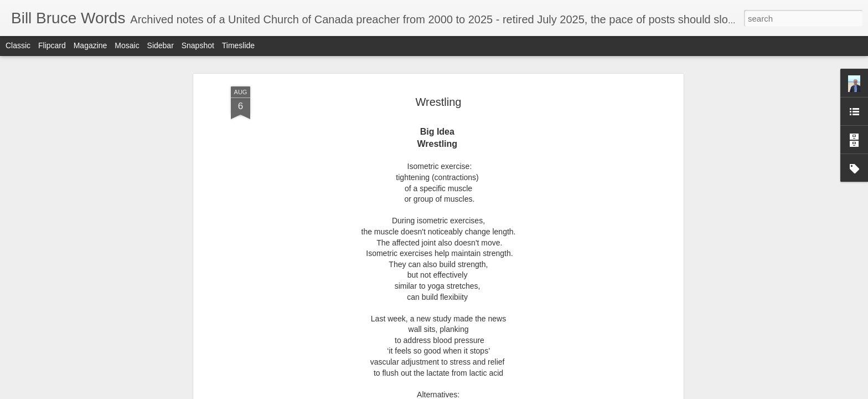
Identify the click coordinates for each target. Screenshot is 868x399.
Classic (18, 45)
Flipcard (52, 45)
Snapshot (198, 45)
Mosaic (127, 45)
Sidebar (161, 45)
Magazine (91, 45)
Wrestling (439, 98)
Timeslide (238, 45)
